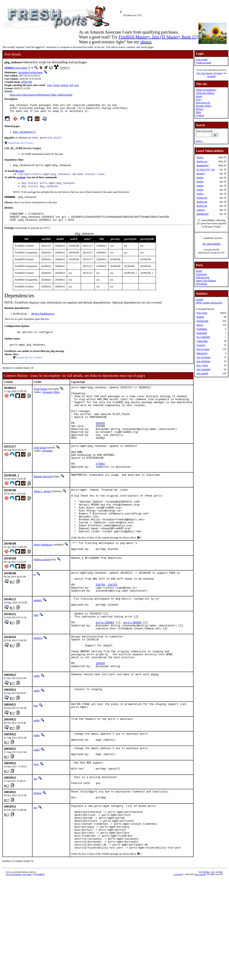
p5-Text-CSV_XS (206, 169)
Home (199, 271)
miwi (36, 820)
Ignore (200, 325)
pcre (77, 86)
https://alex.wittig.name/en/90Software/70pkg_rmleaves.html (41, 95)
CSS (212, 942)
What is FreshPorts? (206, 90)
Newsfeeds (201, 284)
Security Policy (204, 106)
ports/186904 (132, 667)
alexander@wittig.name (30, 72)
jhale (36, 657)
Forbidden (202, 329)
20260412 (10, 68)
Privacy (200, 109)
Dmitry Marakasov (43, 580)
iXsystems (218, 73)
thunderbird (202, 165)
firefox (200, 157)
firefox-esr (202, 161)
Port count (202, 313)
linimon (37, 852)
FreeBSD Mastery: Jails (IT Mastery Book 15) (158, 37)
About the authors (205, 93)
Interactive (202, 353)
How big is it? (203, 103)
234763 (112, 624)
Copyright (178, 944)
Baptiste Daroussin (43, 502)
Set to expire (203, 349)
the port (19, 175)
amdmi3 (38, 641)
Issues (199, 96)
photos (146, 42)
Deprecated (202, 321)
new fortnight (203, 369)
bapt (36, 758)
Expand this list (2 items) (29, 367)
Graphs (200, 299)
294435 (100, 441)
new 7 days (202, 365)
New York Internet (204, 73)
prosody (201, 174)
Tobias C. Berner (42, 517)
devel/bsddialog (43, 322)
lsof (71, 86)
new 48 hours (203, 361)
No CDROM (203, 337)
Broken (200, 317)
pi (35, 611)
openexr (201, 210)
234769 (100, 624)
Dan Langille (200, 944)
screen (57, 86)
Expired (201, 345)
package (21, 182)
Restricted (202, 333)
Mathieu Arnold (42, 596)
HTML (206, 942)
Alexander (47, 472)
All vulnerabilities (211, 244)
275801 (100, 489)
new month (202, 373)
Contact (200, 115)
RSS (221, 942)
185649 (100, 715)
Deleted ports (203, 277)
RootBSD (211, 76)
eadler (37, 729)
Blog (198, 112)
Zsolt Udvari (40, 468)
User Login (202, 59)
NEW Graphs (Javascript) (209, 303)
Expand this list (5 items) (21, 146)
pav (35, 836)
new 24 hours (203, 357)
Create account (204, 63)
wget (49, 86)
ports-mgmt (21, 68)
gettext (64, 86)
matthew (38, 684)
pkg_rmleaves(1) (24, 135)
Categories (201, 274)
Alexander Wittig (51, 401)
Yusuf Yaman (40, 398)
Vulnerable (202, 341)
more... (199, 141)
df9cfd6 (27, 82)
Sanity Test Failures (206, 281)
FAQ (198, 99)
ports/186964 (105, 667)
